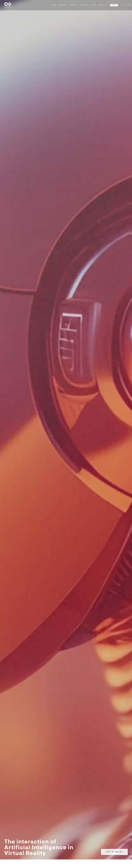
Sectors (74, 5)
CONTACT (114, 5)
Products (63, 5)
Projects (85, 5)
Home (54, 5)
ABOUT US (101, 5)
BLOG (94, 5)
